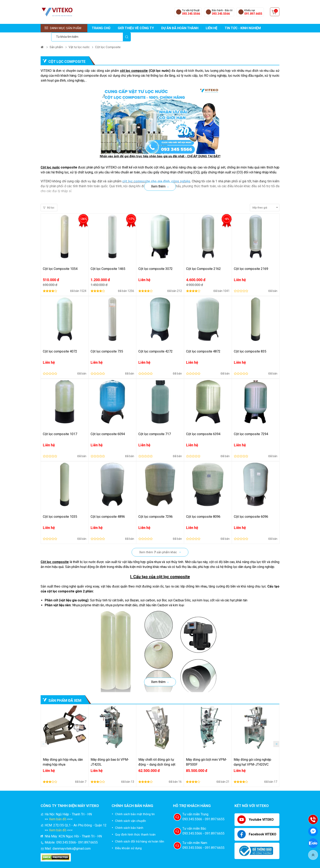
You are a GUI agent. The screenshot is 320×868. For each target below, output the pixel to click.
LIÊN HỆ (212, 28)
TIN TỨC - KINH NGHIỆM (243, 28)
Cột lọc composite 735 (107, 342)
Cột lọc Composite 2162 (203, 260)
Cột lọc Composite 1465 (108, 260)
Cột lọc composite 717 (155, 425)
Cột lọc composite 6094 (108, 425)
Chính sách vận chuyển (131, 812)
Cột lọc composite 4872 (203, 342)
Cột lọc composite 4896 (108, 508)
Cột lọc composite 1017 (60, 425)
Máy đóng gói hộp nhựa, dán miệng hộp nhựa (63, 753)
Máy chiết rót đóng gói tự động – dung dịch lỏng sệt (157, 753)
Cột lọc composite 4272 (156, 342)
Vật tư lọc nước (79, 38)
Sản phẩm (56, 38)
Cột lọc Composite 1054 (60, 260)
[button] (276, 735)
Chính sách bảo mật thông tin (135, 805)
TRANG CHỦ (101, 28)
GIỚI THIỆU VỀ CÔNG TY (136, 28)
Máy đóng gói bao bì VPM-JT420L (110, 753)
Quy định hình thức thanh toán (135, 826)
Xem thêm (158, 177)
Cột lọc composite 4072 (60, 342)
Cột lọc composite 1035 (60, 508)
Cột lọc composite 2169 (251, 260)
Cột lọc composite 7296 (156, 508)
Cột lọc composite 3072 (156, 260)
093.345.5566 (191, 14)
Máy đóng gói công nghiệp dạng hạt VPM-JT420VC (252, 753)
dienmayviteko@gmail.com (72, 840)
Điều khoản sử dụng (128, 839)
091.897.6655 (253, 14)
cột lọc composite (134, 62)
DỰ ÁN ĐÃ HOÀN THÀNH (180, 28)
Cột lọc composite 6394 (203, 425)
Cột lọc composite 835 (250, 342)
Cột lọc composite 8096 (203, 508)
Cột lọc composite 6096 (251, 508)
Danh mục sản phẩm (63, 28)
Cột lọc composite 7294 (251, 425)
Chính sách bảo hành (129, 819)
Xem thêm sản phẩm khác (158, 543)
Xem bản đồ (58, 810)
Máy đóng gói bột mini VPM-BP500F (206, 753)
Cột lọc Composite (108, 38)
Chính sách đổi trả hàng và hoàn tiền (140, 833)
